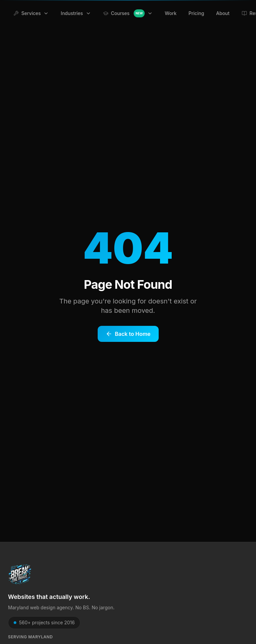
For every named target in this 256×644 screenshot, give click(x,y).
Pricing (196, 13)
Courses (128, 13)
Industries (76, 13)
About (223, 13)
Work (170, 13)
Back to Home (128, 334)
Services (31, 13)
